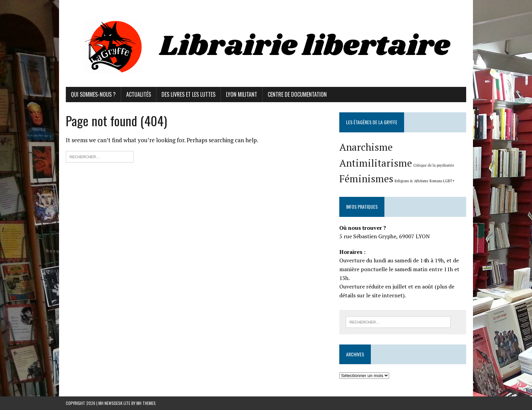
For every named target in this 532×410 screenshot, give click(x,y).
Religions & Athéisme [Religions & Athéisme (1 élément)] (411, 181)
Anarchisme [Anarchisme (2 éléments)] (366, 147)
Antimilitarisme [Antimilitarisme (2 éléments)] (376, 163)
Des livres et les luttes (188, 94)
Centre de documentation (297, 94)
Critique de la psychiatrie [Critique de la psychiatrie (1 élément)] (434, 165)
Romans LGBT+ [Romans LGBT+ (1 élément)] (442, 181)
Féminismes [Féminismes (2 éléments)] (366, 179)
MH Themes (146, 403)
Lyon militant (242, 94)
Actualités (139, 94)
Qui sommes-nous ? (93, 94)
